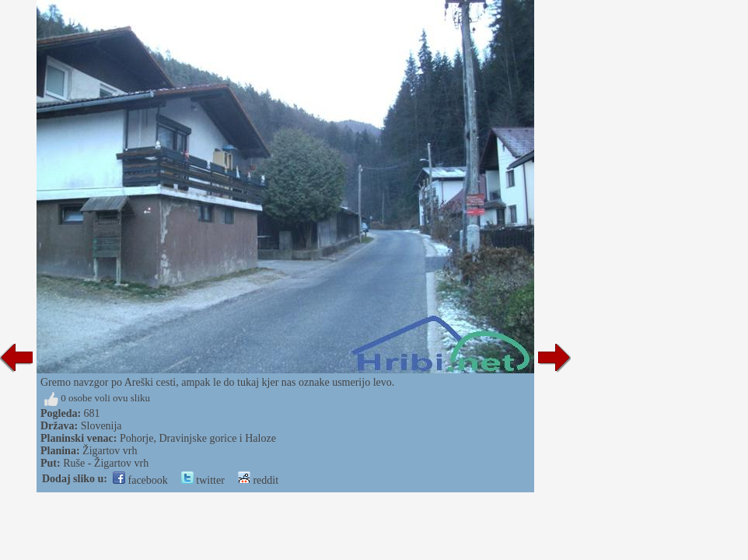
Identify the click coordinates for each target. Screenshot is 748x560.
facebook (140, 480)
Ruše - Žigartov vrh (106, 463)
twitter (203, 480)
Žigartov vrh (110, 451)
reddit (258, 480)
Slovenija (101, 426)
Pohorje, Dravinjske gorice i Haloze (198, 438)
